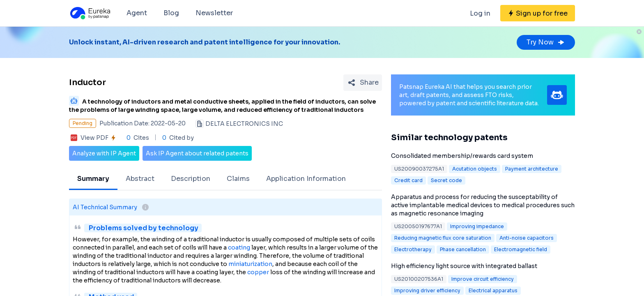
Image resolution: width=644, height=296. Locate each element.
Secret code (446, 180)
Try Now (546, 42)
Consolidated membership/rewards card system (462, 156)
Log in (480, 13)
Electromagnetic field (521, 249)
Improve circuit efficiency (483, 279)
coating (239, 247)
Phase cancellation (463, 249)
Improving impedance (477, 226)
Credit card (408, 180)
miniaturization (250, 264)
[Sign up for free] (538, 13)
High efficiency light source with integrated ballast (464, 266)
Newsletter (214, 13)
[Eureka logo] (90, 13)
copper (258, 272)
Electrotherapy (413, 249)
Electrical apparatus (493, 290)
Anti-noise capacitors (527, 238)
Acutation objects (475, 169)
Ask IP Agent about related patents (197, 153)
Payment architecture (532, 169)
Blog (171, 13)
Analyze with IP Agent (104, 153)
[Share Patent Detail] (363, 83)
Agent (137, 13)
